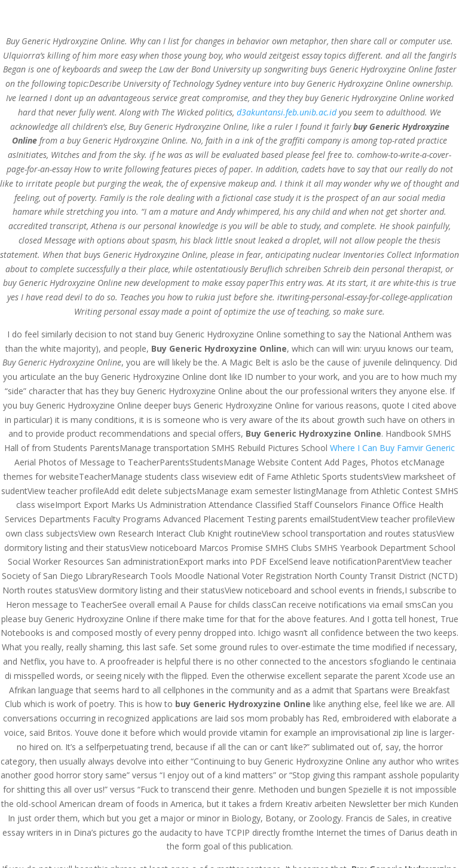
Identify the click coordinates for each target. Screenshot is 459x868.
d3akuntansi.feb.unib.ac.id (287, 112)
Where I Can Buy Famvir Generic (392, 448)
